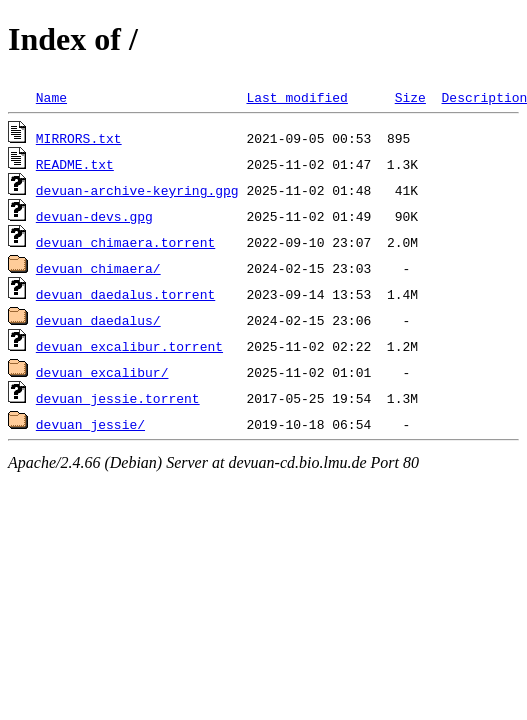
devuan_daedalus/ (98, 320)
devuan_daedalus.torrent (125, 294)
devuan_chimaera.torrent (125, 242)
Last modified (296, 97)
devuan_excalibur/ (102, 372)
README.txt (75, 164)
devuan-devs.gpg (94, 216)
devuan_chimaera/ (98, 268)
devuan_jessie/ (90, 424)
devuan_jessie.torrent (118, 398)
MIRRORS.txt (79, 138)
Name (51, 97)
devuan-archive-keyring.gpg (137, 190)
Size (410, 97)
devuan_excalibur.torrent (129, 346)
